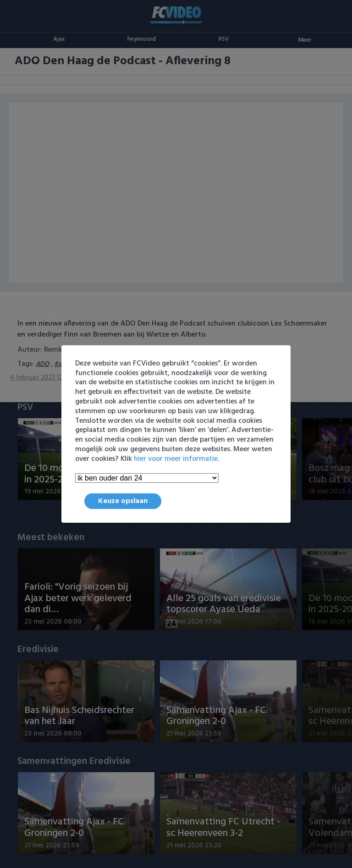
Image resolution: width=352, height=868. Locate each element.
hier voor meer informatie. (176, 459)
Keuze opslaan (123, 501)
